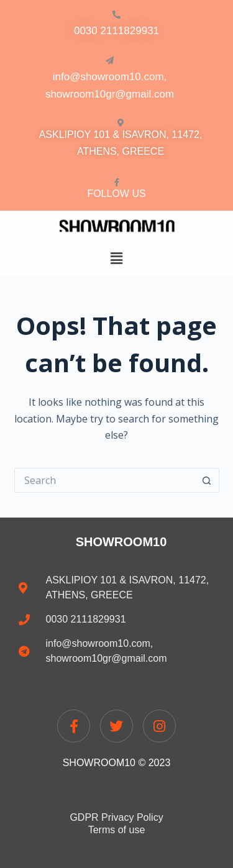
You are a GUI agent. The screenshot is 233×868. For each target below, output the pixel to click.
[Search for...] (104, 480)
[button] (116, 258)
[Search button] (207, 480)
